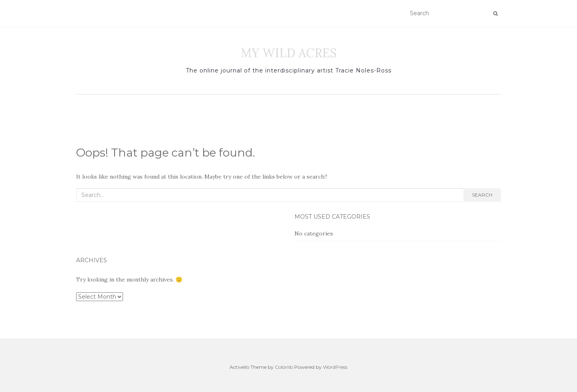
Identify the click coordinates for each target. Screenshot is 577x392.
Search (482, 195)
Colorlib (284, 367)
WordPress (335, 367)
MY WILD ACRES (289, 53)
